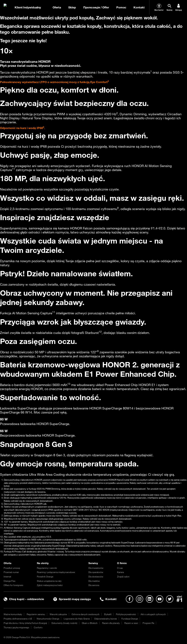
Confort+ (38, 627)
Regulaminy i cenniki (47, 568)
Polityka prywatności (126, 614)
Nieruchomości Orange (48, 619)
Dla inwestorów (96, 568)
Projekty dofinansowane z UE (18, 619)
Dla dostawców (96, 576)
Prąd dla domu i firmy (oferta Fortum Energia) (25, 623)
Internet (7, 576)
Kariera (120, 572)
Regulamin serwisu (36, 614)
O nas (120, 568)
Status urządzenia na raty (49, 581)
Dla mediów (94, 581)
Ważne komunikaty (13, 614)
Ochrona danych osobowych (86, 614)
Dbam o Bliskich (90, 623)
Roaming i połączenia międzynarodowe (56, 572)
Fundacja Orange (130, 619)
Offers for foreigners (13, 585)
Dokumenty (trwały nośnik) (64, 623)
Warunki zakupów (58, 614)
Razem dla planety (111, 623)
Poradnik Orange (45, 576)
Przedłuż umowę (12, 568)
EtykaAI (108, 614)
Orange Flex (9, 581)
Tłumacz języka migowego (16, 627)
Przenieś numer (11, 572)
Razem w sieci (131, 623)
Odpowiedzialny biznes (106, 619)
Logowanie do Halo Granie (77, 619)
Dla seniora (94, 585)
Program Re (148, 623)
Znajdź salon (123, 576)
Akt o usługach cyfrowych (153, 614)
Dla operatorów (96, 572)
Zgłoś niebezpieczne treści (50, 585)
